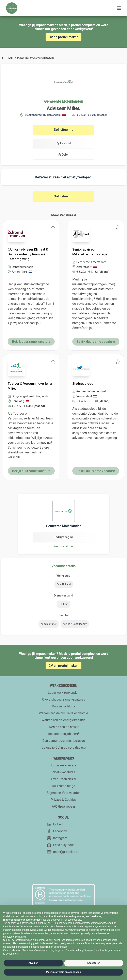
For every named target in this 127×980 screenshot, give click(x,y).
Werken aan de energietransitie (64, 720)
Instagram (57, 838)
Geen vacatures (64, 546)
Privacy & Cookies (64, 800)
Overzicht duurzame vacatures (64, 699)
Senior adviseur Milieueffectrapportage (90, 252)
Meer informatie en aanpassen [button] (63, 972)
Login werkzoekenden (64, 693)
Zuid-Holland (64, 584)
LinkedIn (56, 824)
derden (77, 923)
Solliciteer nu (64, 130)
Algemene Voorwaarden (64, 793)
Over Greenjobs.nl (64, 779)
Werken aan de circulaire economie (64, 713)
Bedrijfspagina (64, 537)
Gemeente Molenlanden (64, 101)
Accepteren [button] (94, 963)
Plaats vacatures (64, 772)
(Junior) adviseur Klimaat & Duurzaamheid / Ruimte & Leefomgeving (28, 254)
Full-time (64, 604)
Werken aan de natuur (64, 727)
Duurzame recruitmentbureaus (64, 741)
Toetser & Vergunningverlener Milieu (30, 386)
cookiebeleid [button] (74, 920)
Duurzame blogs (64, 706)
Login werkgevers (64, 765)
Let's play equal (61, 845)
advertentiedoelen (109, 930)
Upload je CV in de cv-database (64, 748)
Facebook (57, 831)
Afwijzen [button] (33, 963)
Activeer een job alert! (64, 734)
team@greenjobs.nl (64, 852)
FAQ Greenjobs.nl (64, 807)
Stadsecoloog (83, 384)
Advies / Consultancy (75, 624)
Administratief (49, 624)
